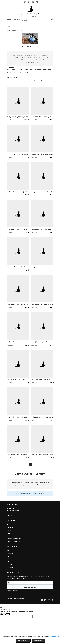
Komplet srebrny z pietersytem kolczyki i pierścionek (42, 117)
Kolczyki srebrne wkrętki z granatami (42, 417)
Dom (8, 562)
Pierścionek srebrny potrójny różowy (18, 192)
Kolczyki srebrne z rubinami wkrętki (42, 229)
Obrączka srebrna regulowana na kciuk (18, 379)
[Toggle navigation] (9, 27)
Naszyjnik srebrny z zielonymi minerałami (18, 117)
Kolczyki (38, 70)
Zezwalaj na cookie (23, 641)
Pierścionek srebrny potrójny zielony (42, 154)
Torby (8, 556)
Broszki (21, 70)
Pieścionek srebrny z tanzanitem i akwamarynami (42, 455)
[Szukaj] (32, 20)
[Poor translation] (7, 614)
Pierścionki (47, 70)
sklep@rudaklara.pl (13, 511)
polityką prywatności (53, 637)
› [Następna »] (52, 464)
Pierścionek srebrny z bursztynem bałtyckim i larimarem (18, 417)
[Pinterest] (33, 2)
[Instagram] (29, 2)
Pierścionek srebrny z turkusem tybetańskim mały (18, 229)
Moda (8, 551)
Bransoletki (11, 70)
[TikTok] (37, 2)
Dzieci (9, 559)
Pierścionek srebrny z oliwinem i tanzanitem (18, 304)
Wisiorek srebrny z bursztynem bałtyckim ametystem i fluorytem (42, 379)
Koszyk (9, 530)
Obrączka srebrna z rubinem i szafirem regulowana (42, 267)
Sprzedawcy (11, 528)
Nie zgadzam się (38, 641)
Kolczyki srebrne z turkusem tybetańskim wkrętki (42, 304)
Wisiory (10, 73)
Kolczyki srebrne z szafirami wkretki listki (18, 267)
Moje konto (10, 525)
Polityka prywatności (14, 541)
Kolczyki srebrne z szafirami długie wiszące (18, 154)
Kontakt (9, 516)
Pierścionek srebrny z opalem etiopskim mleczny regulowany (18, 455)
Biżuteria (10, 567)
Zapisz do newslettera (30, 587)
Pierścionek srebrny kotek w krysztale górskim (18, 342)
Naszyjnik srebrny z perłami (40, 342)
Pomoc (9, 533)
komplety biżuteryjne (22, 73)
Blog (8, 536)
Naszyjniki (29, 70)
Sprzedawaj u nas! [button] (13, 20)
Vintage (9, 564)
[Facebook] (25, 2)
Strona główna (11, 30)
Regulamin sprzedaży (14, 539)
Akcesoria (10, 553)
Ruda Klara (30, 12)
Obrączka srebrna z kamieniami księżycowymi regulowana (42, 192)
